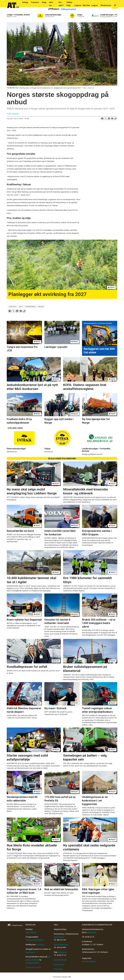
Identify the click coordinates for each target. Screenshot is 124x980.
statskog (13, 307)
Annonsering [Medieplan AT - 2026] (59, 964)
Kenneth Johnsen (89, 961)
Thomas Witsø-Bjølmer (35, 940)
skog (21, 307)
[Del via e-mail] (112, 119)
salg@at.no (62, 952)
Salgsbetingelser (60, 960)
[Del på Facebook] (102, 119)
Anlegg (25, 2)
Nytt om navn (51, 5)
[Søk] (115, 5)
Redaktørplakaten (32, 963)
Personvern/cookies (33, 967)
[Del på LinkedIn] (109, 119)
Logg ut (95, 5)
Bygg (44, 2)
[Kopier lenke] (115, 119)
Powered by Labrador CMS (62, 977)
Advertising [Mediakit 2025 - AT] (58, 969)
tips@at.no (41, 944)
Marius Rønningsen (61, 944)
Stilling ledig (69, 4)
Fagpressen (30, 952)
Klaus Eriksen (31, 932)
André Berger (59, 937)
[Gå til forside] (13, 5)
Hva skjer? (61, 4)
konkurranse (31, 307)
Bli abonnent (106, 5)
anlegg (41, 307)
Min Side (86, 5)
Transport (35, 2)
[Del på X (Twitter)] (106, 119)
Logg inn (78, 5)
